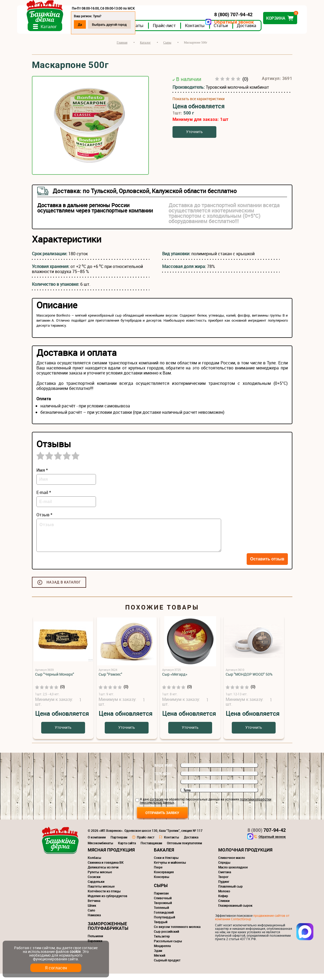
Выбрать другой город (124, 24)
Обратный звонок (219, 22)
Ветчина (94, 907)
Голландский (164, 919)
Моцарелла (162, 952)
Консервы (162, 883)
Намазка (94, 921)
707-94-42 (267, 836)
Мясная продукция (111, 856)
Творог (223, 883)
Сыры (161, 892)
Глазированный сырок (235, 912)
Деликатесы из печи (103, 874)
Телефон (163, 780)
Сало (91, 917)
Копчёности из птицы (104, 897)
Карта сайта (127, 849)
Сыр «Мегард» (175, 681)
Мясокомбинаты (100, 849)
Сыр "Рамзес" (110, 681)
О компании (97, 843)
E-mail (160, 788)
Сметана (225, 878)
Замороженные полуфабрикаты (108, 932)
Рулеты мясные (100, 878)
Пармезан (161, 900)
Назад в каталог (64, 589)
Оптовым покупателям (184, 849)
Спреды (224, 869)
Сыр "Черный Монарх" (55, 681)
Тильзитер (162, 943)
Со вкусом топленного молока (177, 933)
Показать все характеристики (199, 105)
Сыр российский (167, 938)
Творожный (163, 909)
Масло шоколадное (233, 874)
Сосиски (94, 883)
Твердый (161, 928)
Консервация (164, 878)
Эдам (158, 957)
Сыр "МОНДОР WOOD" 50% (249, 681)
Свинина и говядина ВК (106, 869)
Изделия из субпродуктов (108, 902)
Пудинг (224, 888)
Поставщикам (151, 849)
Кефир (223, 902)
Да (95, 24)
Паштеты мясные (101, 893)
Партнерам (119, 843)
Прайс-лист (179, 32)
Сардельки (96, 888)
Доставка (261, 32)
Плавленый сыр (230, 893)
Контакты (210, 32)
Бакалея (164, 856)
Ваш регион (165, 796)
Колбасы (94, 864)
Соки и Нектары (166, 864)
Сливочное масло (232, 864)
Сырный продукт (167, 966)
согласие (157, 806)
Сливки (224, 907)
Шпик (92, 912)
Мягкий (160, 962)
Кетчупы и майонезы (170, 869)
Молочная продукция (245, 856)
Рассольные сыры (168, 947)
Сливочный (163, 904)
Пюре (158, 874)
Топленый (161, 914)
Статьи (236, 32)
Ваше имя (163, 772)
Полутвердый (165, 923)
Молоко (224, 897)
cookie (75, 951)
